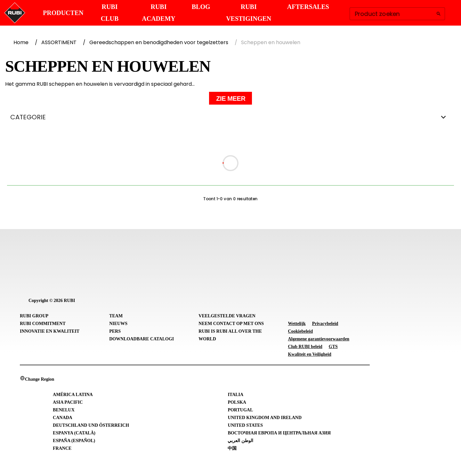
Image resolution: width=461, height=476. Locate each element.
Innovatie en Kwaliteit (50, 331)
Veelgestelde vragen (227, 316)
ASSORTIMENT (59, 42)
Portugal (240, 410)
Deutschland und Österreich (91, 425)
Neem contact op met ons (231, 324)
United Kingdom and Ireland (265, 418)
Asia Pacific (68, 402)
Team (116, 316)
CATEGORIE (230, 117)
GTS (333, 347)
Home (21, 42)
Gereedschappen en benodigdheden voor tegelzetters (159, 42)
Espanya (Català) (74, 433)
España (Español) (74, 441)
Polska (237, 402)
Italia (235, 395)
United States (245, 425)
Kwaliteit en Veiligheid (309, 354)
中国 (232, 448)
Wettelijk (297, 324)
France (62, 448)
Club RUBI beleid (305, 347)
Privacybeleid (325, 324)
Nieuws (118, 324)
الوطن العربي (240, 441)
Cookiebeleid (300, 331)
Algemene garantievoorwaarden (319, 339)
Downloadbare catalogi (142, 339)
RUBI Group (34, 316)
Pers (115, 331)
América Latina (73, 395)
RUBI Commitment (43, 324)
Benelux (64, 410)
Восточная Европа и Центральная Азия (279, 433)
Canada (63, 418)
